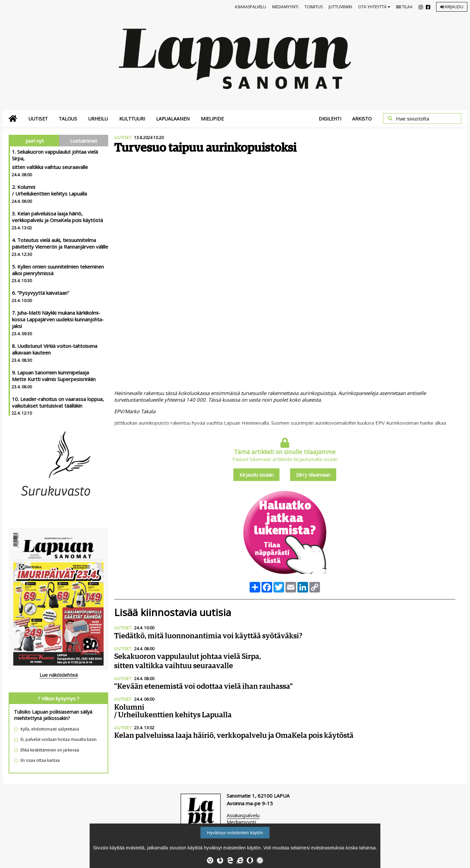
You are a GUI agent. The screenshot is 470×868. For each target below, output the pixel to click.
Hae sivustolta (413, 118)
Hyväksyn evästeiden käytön (235, 833)
